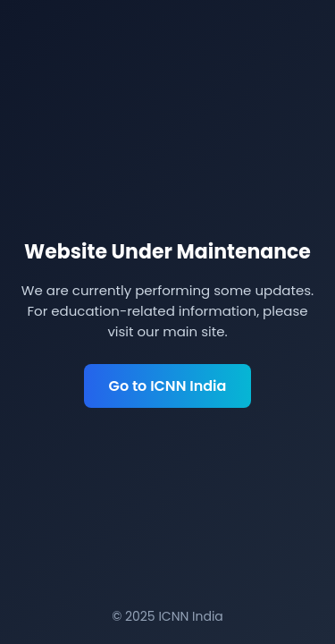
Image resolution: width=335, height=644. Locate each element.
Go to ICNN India (168, 386)
